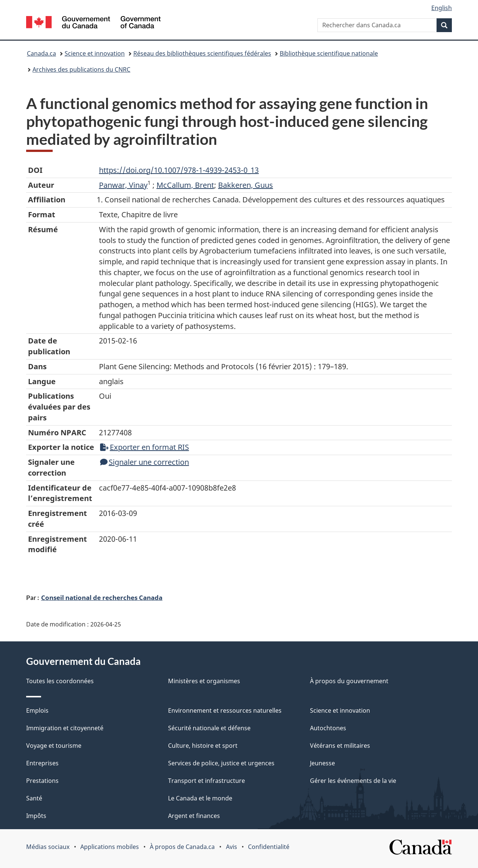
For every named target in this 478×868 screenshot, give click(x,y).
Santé (34, 798)
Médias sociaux (48, 847)
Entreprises (42, 763)
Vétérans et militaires (340, 746)
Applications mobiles (110, 847)
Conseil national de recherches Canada (102, 597)
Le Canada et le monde (200, 798)
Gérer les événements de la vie (353, 781)
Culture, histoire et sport (203, 746)
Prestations (42, 781)
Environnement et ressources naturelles (225, 710)
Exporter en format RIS (145, 447)
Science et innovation (95, 53)
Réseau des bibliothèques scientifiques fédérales (202, 53)
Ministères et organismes (204, 681)
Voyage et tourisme (54, 746)
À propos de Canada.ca (182, 847)
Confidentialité (269, 847)
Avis (232, 847)
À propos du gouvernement (349, 681)
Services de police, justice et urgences (221, 763)
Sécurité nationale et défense (209, 728)
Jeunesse (322, 763)
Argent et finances (194, 816)
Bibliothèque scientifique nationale (329, 53)
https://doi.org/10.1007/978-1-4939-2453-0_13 (179, 170)
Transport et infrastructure (207, 781)
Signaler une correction (145, 462)
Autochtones (328, 728)
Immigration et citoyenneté (65, 728)
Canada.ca (41, 53)
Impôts (36, 816)
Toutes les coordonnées (60, 681)
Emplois (37, 710)
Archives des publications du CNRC (81, 69)
